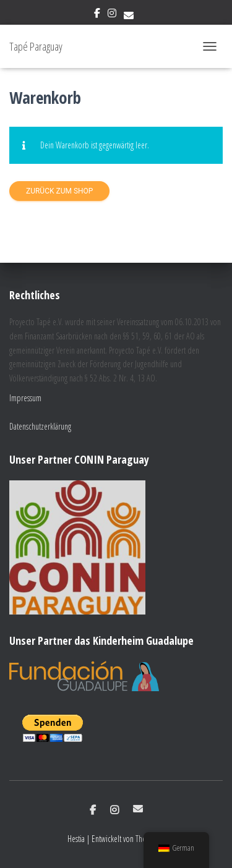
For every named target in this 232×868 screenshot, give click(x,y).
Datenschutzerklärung (40, 426)
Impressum (25, 398)
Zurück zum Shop (59, 191)
